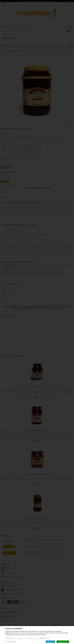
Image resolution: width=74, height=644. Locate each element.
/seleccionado (10, 642)
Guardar (50, 642)
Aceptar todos (63, 642)
